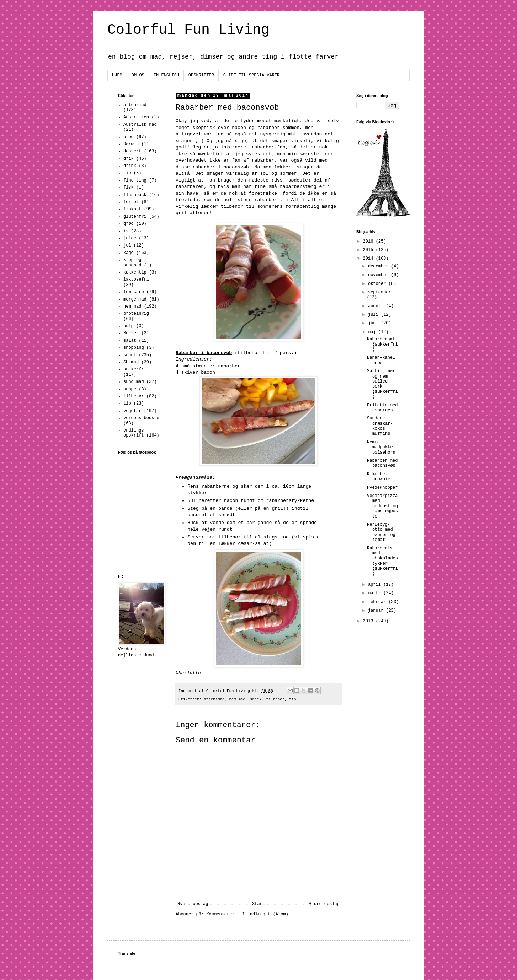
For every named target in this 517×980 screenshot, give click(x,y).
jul (127, 245)
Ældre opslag (324, 904)
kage (129, 253)
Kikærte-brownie (379, 477)
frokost (132, 209)
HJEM (117, 75)
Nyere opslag (193, 904)
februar (378, 602)
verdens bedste (141, 418)
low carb (134, 292)
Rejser (131, 333)
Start (258, 904)
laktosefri (136, 280)
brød (129, 137)
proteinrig (136, 314)
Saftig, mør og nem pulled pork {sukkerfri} (382, 384)
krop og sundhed (132, 262)
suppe (130, 389)
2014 (369, 259)
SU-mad (131, 362)
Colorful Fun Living (188, 30)
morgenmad (135, 299)
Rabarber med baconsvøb (382, 463)
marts (376, 593)
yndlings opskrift (134, 433)
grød (129, 224)
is (126, 231)
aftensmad (214, 699)
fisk (129, 188)
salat (130, 341)
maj (373, 332)
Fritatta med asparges (382, 408)
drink (130, 166)
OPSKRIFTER (201, 75)
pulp (129, 326)
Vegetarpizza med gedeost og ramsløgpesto (382, 506)
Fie (127, 173)
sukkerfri (135, 369)
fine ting (135, 180)
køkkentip (135, 272)
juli (374, 315)
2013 (369, 621)
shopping (134, 348)
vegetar (132, 411)
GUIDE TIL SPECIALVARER (251, 75)
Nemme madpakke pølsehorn (381, 447)
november (380, 275)
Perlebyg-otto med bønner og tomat (381, 532)
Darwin (131, 144)
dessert (132, 151)
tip (292, 699)
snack (256, 699)
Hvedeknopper (382, 488)
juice (130, 238)
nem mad (237, 699)
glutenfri (135, 217)
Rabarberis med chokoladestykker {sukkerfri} (382, 561)
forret (131, 202)
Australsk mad (140, 125)
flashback (135, 195)
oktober (378, 284)
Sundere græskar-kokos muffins (380, 426)
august (377, 306)
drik (129, 159)
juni (374, 323)
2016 (369, 242)
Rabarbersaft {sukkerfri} (382, 344)
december (380, 266)
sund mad (134, 382)
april (376, 585)
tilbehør (275, 699)
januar (377, 611)
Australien (136, 117)
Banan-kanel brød (381, 360)
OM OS (138, 75)
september (380, 292)
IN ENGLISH (166, 75)
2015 (369, 250)
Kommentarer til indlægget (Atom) (247, 914)
